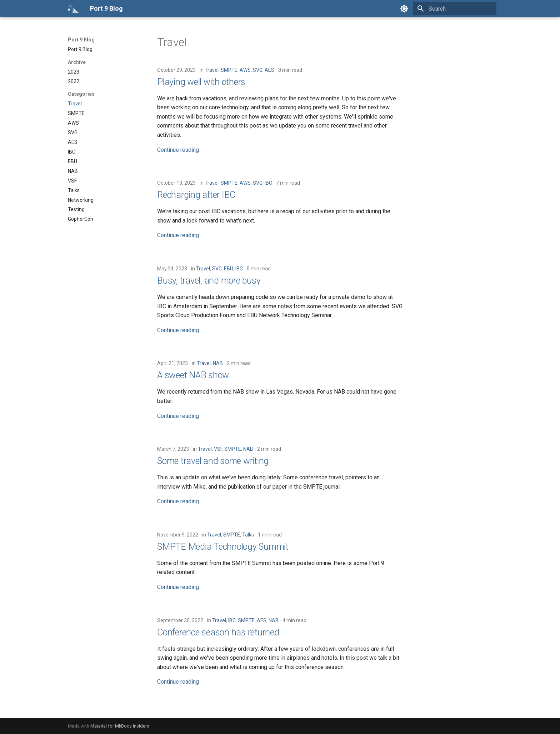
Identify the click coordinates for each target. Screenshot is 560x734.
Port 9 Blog (81, 40)
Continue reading (178, 150)
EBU (229, 269)
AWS (245, 70)
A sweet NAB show (193, 375)
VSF (218, 449)
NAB (218, 363)
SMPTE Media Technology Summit (223, 547)
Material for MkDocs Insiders (120, 726)
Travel (212, 70)
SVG (258, 70)
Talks (248, 535)
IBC (268, 183)
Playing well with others (201, 82)
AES (269, 70)
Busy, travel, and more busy (209, 281)
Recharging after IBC (196, 195)
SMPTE (229, 70)
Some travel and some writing (213, 461)
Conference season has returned (218, 632)
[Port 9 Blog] (73, 9)
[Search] (455, 9)
